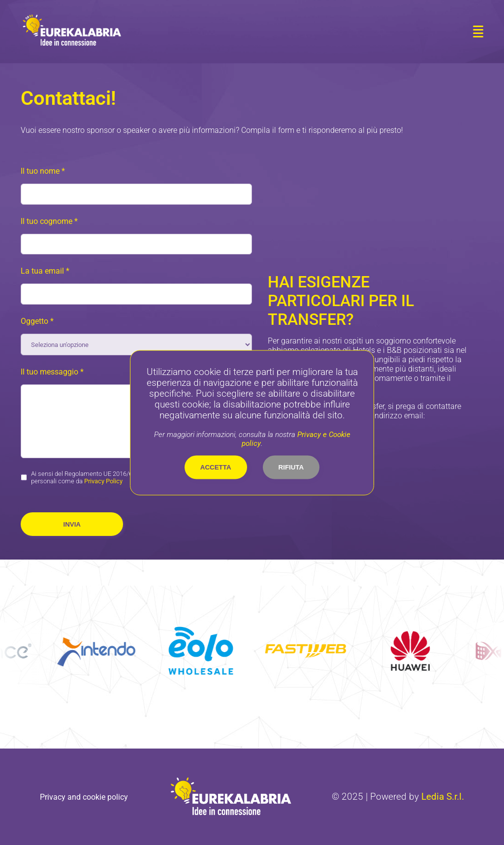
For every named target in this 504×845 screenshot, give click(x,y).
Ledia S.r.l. (443, 797)
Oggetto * (37, 321)
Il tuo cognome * (49, 221)
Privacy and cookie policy (84, 797)
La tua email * (45, 271)
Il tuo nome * (43, 171)
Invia (72, 524)
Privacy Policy (103, 481)
